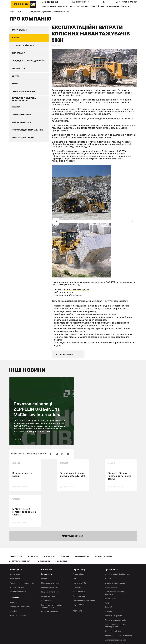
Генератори (65, 521)
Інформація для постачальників (118, 600)
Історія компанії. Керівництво (117, 539)
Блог (103, 6)
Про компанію (113, 6)
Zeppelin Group (16, 521)
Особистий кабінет (128, 2)
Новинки (109, 576)
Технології (94, 6)
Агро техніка (33, 521)
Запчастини (83, 6)
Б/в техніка (47, 534)
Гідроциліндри (79, 560)
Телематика (14, 567)
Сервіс (73, 6)
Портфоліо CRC (79, 547)
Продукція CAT (17, 534)
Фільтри (45, 543)
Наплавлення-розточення (84, 565)
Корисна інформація (113, 580)
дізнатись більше (20, 487)
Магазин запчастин (104, 521)
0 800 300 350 (52, 2)
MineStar (13, 575)
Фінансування (111, 552)
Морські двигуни (82, 521)
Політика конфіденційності (116, 609)
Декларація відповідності (116, 604)
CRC (75, 543)
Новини (21, 12)
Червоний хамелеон (83, 637)
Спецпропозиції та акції (115, 547)
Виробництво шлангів (51, 576)
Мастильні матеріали (50, 548)
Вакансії (108, 571)
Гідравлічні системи (50, 552)
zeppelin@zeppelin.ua (21, 526)
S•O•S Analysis (79, 556)
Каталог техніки (49, 6)
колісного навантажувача (75, 290)
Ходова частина (48, 561)
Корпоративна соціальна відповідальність (115, 590)
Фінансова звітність (113, 596)
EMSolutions (78, 552)
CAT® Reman (47, 565)
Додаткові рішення (18, 580)
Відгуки (108, 567)
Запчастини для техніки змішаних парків (52, 571)
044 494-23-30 (62, 526)
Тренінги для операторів (115, 585)
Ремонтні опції (79, 539)
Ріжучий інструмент (50, 556)
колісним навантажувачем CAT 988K (96, 283)
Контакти (125, 6)
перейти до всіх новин (73, 500)
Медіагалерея (111, 563)
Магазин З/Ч (63, 6)
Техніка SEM (49, 521)
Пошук (104, 2)
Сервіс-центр (79, 534)
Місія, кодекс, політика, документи (115, 557)
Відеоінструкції (79, 569)
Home (12, 12)
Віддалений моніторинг (20, 571)
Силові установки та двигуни (22, 547)
